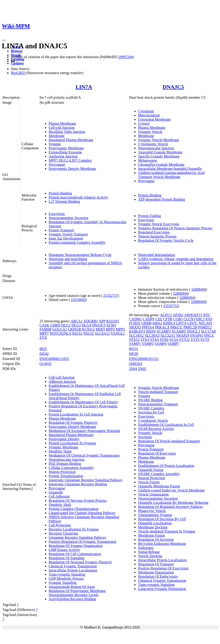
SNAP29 (183, 335)
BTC (207, 315)
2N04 (133, 369)
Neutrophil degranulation (156, 255)
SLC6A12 (102, 333)
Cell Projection (60, 525)
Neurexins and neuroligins (68, 259)
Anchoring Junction (63, 156)
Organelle (56, 492)
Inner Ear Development (66, 238)
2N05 (142, 369)
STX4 (154, 340)
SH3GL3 (193, 331)
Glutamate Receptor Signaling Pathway (78, 537)
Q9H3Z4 (135, 364)
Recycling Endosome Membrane (162, 544)
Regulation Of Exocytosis (157, 453)
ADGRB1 (91, 321)
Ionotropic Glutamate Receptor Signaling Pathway (86, 480)
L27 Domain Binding (64, 201)
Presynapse (57, 164)
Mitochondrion (149, 115)
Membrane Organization (156, 572)
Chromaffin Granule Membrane (161, 164)
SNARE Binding (150, 400)
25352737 (111, 296)
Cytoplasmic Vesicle (153, 144)
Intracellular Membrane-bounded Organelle (170, 169)
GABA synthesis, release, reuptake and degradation (176, 259)
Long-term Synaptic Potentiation (162, 589)
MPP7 (44, 333)
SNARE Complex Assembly (159, 474)
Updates (17, 63)
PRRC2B (190, 327)
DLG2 (66, 325)
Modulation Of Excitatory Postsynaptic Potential (84, 431)
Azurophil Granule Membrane (160, 152)
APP (102, 321)
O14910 (45, 364)
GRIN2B (74, 329)
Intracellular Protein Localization (73, 570)
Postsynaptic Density (64, 439)
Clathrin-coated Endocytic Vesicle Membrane (171, 490)
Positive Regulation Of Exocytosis (163, 568)
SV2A (174, 340)
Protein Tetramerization (66, 476)
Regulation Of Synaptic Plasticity (73, 423)
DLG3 (76, 325)
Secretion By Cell (151, 412)
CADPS (148, 319)
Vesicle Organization (153, 494)
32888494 (199, 289)
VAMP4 (160, 344)
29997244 (125, 57)
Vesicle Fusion (149, 482)
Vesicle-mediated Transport (158, 392)
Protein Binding (60, 193)
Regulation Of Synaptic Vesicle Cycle (166, 240)
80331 (133, 349)
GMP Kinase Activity (64, 550)
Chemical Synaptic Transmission (73, 566)
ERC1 (200, 319)
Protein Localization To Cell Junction (76, 414)
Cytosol (144, 123)
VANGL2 (118, 333)
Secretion (145, 437)
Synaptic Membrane (63, 447)
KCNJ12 (88, 329)
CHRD (55, 325)
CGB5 (178, 319)
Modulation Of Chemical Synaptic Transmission (84, 455)
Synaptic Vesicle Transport (68, 234)
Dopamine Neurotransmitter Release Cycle (80, 255)
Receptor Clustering (63, 533)
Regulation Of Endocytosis (158, 576)
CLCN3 (189, 319)
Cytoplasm (146, 111)
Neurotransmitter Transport (158, 404)
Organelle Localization (155, 523)
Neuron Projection (62, 472)
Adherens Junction (62, 381)
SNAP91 (197, 335)
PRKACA (162, 327)
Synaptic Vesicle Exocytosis (159, 224)
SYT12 (185, 340)
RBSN (151, 331)
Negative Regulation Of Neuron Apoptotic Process (175, 228)
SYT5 (195, 340)
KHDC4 (169, 323)
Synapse (55, 144)
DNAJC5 (173, 87)
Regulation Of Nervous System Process (78, 500)
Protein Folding (149, 216)
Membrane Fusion (151, 535)
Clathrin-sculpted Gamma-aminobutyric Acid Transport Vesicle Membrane (171, 175)
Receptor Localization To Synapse (74, 529)
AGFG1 (166, 315)
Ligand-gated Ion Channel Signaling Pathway (82, 513)
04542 (44, 354)
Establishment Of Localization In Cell (166, 425)
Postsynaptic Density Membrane (72, 169)
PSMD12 (205, 327)
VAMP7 (173, 344)
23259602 (78, 300)
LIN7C (192, 323)
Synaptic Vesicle (150, 132)
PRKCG (176, 327)
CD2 (159, 319)
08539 (133, 354)
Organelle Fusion (151, 470)
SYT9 (205, 340)
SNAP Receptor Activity (156, 429)
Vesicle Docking (150, 556)
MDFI (100, 329)
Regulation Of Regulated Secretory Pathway (170, 507)
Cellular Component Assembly (71, 468)
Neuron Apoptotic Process (157, 236)
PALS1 (77, 333)
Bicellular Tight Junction (67, 132)
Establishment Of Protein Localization (166, 466)
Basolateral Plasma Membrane (71, 140)
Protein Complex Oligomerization (74, 509)
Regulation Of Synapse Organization (76, 546)
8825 (43, 349)
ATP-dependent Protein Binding (161, 199)
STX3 (145, 340)
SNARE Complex (151, 408)
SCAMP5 (179, 331)
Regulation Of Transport (156, 564)
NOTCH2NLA (60, 333)
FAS (209, 319)
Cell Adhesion (59, 496)
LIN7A (84, 87)
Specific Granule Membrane (159, 156)
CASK (44, 325)
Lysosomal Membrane (154, 119)
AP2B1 (178, 315)
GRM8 (146, 323)
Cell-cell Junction (62, 128)
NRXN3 (135, 327)
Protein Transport (61, 230)
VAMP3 (148, 344)
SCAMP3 (164, 331)
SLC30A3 (152, 335)
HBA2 (157, 323)
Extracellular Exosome (65, 152)
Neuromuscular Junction (156, 148)
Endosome (146, 548)
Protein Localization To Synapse (72, 443)
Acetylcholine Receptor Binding (72, 599)
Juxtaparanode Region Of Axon (72, 587)
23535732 (171, 306)
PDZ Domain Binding (65, 464)
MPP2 (110, 329)
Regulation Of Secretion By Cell (162, 519)
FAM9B (45, 329)
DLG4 (86, 325)
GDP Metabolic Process (66, 578)
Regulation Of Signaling (66, 558)
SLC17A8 (208, 331)
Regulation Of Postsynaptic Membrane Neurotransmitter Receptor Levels (77, 593)
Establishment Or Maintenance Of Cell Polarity (83, 402)
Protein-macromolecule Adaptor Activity (78, 197)
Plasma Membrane (62, 123)
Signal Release (149, 552)
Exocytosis (57, 214)
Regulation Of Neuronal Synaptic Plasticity (80, 562)
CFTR (168, 319)
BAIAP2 (113, 321)
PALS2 (89, 333)
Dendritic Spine (60, 451)
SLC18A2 (136, 335)
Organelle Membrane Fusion (159, 486)
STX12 (134, 340)
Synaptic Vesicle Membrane (158, 140)
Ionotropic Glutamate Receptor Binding (78, 484)
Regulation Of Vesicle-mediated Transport (169, 441)
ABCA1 (77, 321)
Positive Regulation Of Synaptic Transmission (82, 542)
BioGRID (18, 73)
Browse (17, 51)
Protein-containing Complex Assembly (77, 242)
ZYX (43, 338)
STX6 (164, 340)
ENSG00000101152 (144, 359)
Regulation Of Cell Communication (75, 554)
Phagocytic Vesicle (152, 511)
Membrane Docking (153, 527)
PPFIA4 (148, 327)
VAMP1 (135, 344)
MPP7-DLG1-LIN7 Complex (70, 160)
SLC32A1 (168, 335)
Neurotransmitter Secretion (69, 218)
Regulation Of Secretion (156, 539)
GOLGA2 (60, 329)
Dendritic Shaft (60, 505)
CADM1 (135, 319)
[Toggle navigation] (4, 40)
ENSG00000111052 (54, 359)
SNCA (209, 335)
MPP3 (120, 329)
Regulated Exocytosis (154, 232)
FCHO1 (135, 323)
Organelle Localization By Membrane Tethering (173, 503)
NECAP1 (205, 323)
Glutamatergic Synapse (155, 515)
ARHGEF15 (193, 315)
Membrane (57, 136)
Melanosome (147, 160)
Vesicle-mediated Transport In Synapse (167, 531)
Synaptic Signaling (62, 583)
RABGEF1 (137, 331)
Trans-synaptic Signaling (67, 574)
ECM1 (111, 325)
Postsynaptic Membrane (66, 148)
